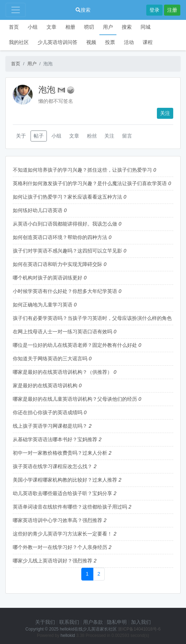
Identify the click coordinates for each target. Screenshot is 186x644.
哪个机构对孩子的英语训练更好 (48, 278)
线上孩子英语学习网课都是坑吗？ (50, 426)
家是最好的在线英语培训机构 (45, 385)
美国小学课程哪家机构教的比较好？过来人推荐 (65, 480)
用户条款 (93, 622)
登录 (154, 10)
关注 (165, 113)
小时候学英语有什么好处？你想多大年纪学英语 (65, 291)
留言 (127, 136)
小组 (33, 27)
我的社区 (19, 42)
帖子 (39, 136)
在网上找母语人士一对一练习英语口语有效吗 (62, 332)
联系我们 (69, 622)
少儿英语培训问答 (58, 42)
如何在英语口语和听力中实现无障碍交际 (58, 264)
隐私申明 (117, 622)
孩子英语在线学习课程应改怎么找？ (53, 466)
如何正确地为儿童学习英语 (43, 305)
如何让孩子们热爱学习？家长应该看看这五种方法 (67, 197)
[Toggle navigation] (16, 10)
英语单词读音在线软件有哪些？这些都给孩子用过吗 (70, 507)
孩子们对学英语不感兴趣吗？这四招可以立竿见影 (67, 251)
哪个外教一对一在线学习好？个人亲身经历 (60, 547)
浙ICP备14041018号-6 (139, 629)
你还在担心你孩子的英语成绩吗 (48, 412)
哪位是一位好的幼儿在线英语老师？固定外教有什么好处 (75, 345)
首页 (14, 27)
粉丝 (92, 136)
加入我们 (141, 622)
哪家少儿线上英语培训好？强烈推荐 (53, 561)
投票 (110, 42)
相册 (70, 27)
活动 (129, 42)
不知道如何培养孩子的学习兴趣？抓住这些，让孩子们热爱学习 (82, 170)
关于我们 (45, 622)
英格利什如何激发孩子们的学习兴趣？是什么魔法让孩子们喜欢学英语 (90, 183)
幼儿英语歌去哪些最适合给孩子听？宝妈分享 (62, 493)
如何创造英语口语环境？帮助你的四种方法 (60, 237)
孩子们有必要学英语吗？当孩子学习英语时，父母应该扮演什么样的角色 (92, 318)
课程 (148, 42)
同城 (146, 27)
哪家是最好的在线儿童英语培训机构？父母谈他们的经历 (75, 399)
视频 (91, 42)
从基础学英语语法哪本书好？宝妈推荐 (55, 439)
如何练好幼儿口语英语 (38, 210)
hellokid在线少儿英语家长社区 (88, 629)
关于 (21, 136)
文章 (51, 27)
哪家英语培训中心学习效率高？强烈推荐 (58, 520)
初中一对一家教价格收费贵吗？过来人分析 (60, 453)
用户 (108, 27)
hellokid (68, 635)
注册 (172, 10)
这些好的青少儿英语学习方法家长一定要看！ (62, 534)
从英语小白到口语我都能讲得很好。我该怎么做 (65, 224)
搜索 (83, 10)
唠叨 (89, 27)
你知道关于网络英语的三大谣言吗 (50, 359)
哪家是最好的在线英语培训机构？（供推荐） (62, 372)
